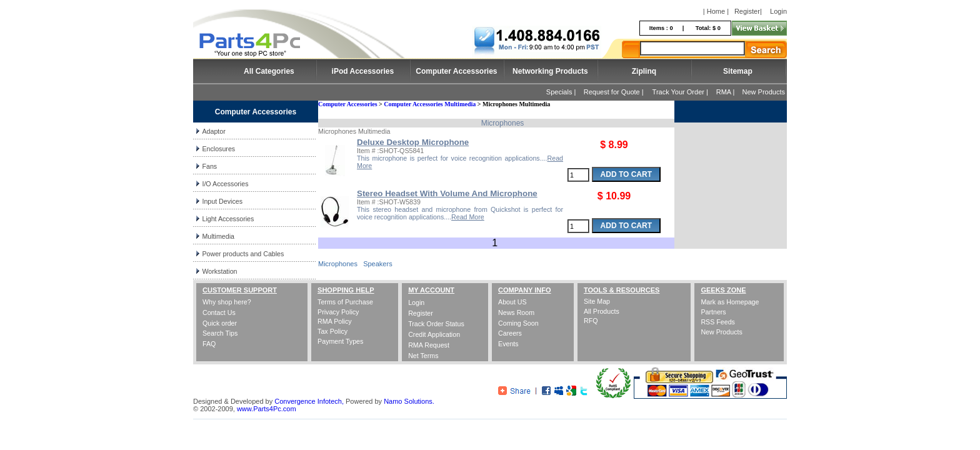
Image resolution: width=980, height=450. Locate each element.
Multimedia (218, 236)
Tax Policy (332, 331)
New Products (764, 92)
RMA (724, 92)
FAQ (209, 344)
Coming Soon (518, 323)
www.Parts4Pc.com (267, 409)
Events (508, 344)
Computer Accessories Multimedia (430, 104)
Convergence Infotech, (309, 401)
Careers (510, 333)
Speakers (377, 264)
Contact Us (219, 312)
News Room (516, 312)
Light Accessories (228, 219)
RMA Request (429, 345)
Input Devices (222, 201)
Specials (559, 92)
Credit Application (434, 334)
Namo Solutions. (409, 401)
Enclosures (218, 149)
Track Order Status (436, 324)
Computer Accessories (456, 71)
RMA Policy (334, 321)
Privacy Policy (338, 312)
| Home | (716, 11)
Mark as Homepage (730, 302)
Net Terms (423, 356)
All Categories (269, 71)
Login (778, 11)
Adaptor (213, 131)
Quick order (220, 323)
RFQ (591, 321)
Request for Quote (612, 92)
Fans (209, 166)
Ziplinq (644, 71)
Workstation (219, 271)
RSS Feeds (718, 322)
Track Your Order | (681, 92)
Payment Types (340, 341)
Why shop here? (227, 302)
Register (747, 11)
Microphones (338, 264)
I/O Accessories (225, 184)
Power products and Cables (243, 254)
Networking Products (550, 71)
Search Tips (220, 333)
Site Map (597, 301)
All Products (602, 311)
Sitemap (738, 71)
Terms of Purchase (345, 302)
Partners (713, 312)
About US (512, 302)
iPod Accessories (363, 71)
